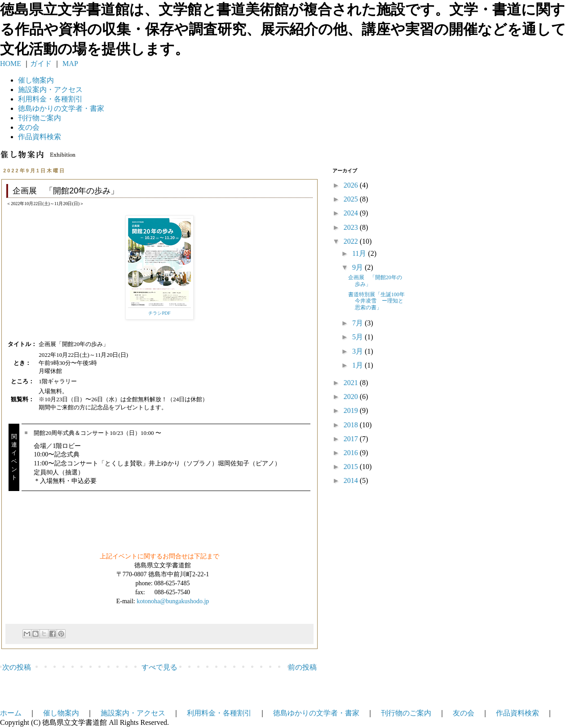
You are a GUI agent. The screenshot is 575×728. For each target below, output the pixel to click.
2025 (352, 199)
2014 (352, 480)
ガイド (41, 64)
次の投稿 (17, 667)
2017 (352, 439)
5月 (358, 337)
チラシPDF (159, 313)
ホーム (11, 713)
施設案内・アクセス (133, 713)
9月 (358, 267)
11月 (360, 253)
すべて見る (159, 667)
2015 (352, 467)
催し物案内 (36, 80)
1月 (358, 365)
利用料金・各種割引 (219, 713)
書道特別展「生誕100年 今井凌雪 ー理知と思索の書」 (379, 301)
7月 (358, 323)
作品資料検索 (40, 137)
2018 (352, 425)
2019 (352, 410)
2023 (352, 227)
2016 (352, 453)
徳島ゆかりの (61, 108)
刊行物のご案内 (406, 713)
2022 (352, 241)
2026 (352, 185)
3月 (358, 351)
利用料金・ (50, 99)
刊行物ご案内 (40, 118)
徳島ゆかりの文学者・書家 (316, 713)
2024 (352, 213)
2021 (352, 383)
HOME (11, 64)
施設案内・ (50, 90)
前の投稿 (302, 667)
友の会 (29, 127)
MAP (69, 64)
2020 (352, 397)
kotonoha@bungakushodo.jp (173, 601)
